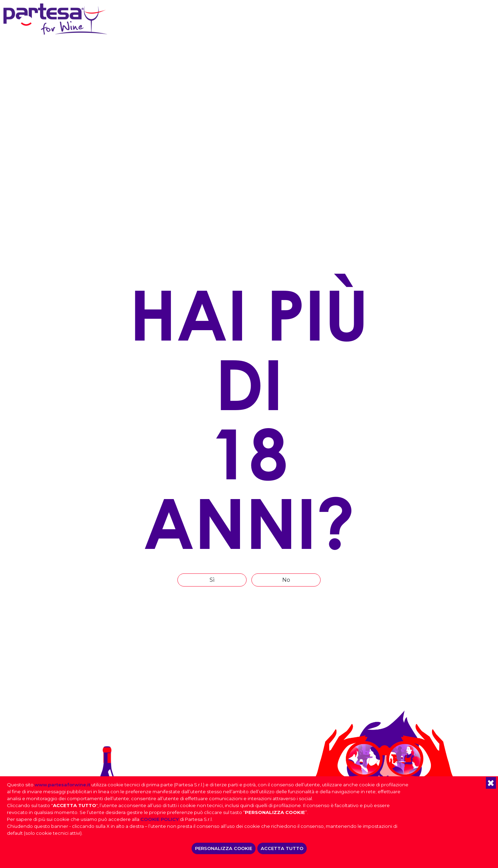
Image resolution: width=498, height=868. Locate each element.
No (286, 580)
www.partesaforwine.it (62, 785)
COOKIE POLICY (160, 819)
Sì (212, 580)
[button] (491, 783)
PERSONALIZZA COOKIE (224, 848)
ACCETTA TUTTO (282, 848)
